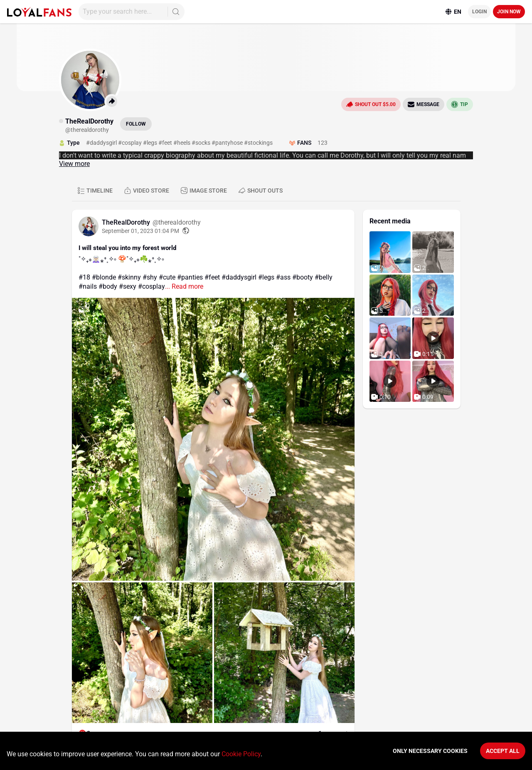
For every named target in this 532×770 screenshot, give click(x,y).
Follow (136, 124)
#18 (84, 277)
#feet (212, 277)
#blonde (104, 277)
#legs (266, 277)
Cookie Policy (241, 754)
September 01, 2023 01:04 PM (140, 231)
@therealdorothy (177, 222)
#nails (88, 286)
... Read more (184, 286)
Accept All (503, 751)
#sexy (128, 286)
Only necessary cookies (430, 751)
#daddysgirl (239, 277)
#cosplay (151, 286)
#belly (324, 277)
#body (108, 286)
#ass (283, 277)
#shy (150, 277)
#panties (190, 277)
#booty (303, 277)
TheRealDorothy (127, 222)
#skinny (129, 277)
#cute (167, 277)
